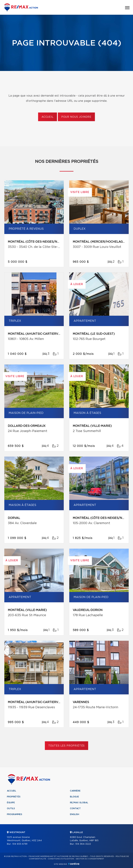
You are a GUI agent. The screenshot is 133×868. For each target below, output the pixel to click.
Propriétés (14, 797)
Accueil (48, 117)
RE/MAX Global (79, 803)
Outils (11, 808)
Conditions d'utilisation (61, 859)
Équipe (11, 803)
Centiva (74, 864)
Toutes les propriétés (67, 746)
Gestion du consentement (90, 859)
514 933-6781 (20, 844)
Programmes (15, 814)
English (75, 814)
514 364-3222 (83, 844)
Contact (75, 808)
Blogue (74, 797)
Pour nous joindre (76, 117)
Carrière (75, 791)
